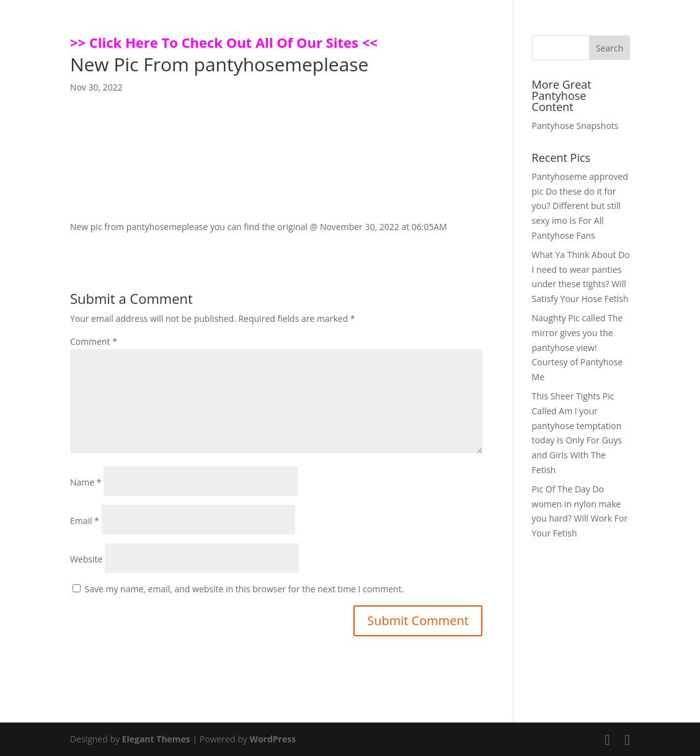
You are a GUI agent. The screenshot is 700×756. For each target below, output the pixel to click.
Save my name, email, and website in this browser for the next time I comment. (245, 589)
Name (86, 482)
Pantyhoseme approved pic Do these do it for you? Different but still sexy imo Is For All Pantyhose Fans (580, 206)
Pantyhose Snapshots (575, 126)
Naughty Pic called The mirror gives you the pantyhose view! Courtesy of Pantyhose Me (578, 347)
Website (86, 559)
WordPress (272, 739)
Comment (94, 341)
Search (609, 48)
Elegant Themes (156, 739)
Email (85, 521)
